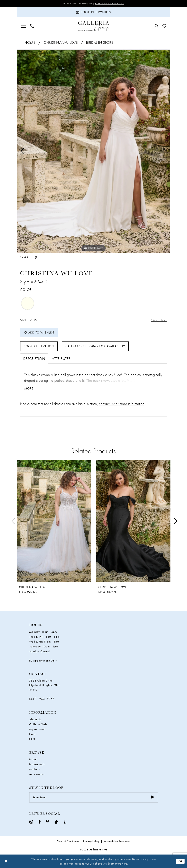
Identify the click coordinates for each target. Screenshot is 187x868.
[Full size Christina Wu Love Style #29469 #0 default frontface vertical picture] (94, 151)
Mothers (35, 769)
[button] (24, 26)
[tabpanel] (94, 151)
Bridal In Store (100, 42)
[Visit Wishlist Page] (164, 26)
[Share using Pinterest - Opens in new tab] (36, 257)
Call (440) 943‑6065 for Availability (95, 346)
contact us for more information (122, 404)
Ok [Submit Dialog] (180, 861)
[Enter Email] (94, 797)
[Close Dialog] (6, 861)
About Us (35, 719)
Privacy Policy (91, 841)
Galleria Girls (38, 724)
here (125, 864)
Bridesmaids (37, 764)
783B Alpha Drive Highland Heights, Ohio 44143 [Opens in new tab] (45, 685)
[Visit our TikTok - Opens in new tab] (56, 822)
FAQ (32, 739)
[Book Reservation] (94, 12)
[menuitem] (24, 26)
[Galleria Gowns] (93, 27)
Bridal (33, 759)
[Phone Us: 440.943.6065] (32, 26)
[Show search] (157, 26)
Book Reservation (109, 3)
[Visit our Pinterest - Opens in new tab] (48, 822)
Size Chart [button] (159, 320)
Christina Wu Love (61, 42)
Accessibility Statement (117, 841)
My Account (37, 729)
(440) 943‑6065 (42, 699)
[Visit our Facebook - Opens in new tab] (40, 822)
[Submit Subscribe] (153, 797)
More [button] (29, 389)
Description (34, 359)
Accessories (37, 774)
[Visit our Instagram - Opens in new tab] (31, 822)
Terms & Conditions (68, 841)
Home (30, 42)
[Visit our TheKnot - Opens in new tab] (66, 822)
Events (33, 734)
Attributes (61, 359)
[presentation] (54, 521)
